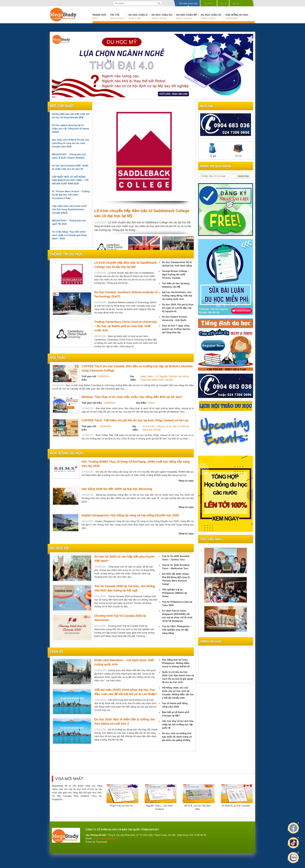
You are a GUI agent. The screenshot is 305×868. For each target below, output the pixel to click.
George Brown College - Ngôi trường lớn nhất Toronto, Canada (175, 274)
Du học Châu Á (138, 16)
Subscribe (243, 176)
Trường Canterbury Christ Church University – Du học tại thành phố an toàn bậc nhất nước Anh (126, 326)
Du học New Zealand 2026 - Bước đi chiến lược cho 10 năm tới (70, 167)
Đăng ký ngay (186, 481)
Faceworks (102, 842)
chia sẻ (56, 652)
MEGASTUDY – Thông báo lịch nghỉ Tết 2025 (69, 222)
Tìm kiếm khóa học (188, 4)
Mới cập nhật (62, 106)
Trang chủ (99, 16)
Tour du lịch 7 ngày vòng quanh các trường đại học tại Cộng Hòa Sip (176, 329)
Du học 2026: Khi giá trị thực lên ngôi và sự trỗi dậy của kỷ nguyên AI (178, 308)
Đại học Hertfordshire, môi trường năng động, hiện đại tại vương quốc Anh (177, 296)
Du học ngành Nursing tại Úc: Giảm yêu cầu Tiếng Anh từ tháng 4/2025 (70, 129)
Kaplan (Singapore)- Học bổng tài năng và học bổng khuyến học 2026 (130, 515)
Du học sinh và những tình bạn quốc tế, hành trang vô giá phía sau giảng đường (177, 737)
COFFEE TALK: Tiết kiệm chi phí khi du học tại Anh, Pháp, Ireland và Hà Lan (135, 420)
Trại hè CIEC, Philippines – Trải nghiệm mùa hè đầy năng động (177, 630)
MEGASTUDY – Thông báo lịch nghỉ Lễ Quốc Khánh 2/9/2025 (69, 156)
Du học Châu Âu (162, 16)
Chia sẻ (223, 4)
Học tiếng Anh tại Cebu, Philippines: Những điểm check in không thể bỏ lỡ (176, 663)
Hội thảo (209, 4)
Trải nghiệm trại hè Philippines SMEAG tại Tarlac (175, 593)
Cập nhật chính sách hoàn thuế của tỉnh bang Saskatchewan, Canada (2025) (69, 209)
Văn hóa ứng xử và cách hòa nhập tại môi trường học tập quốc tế (178, 724)
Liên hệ (235, 4)
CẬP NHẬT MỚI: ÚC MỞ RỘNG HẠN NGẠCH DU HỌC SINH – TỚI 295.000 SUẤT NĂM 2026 (70, 180)
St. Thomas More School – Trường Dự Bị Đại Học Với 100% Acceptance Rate (71, 195)
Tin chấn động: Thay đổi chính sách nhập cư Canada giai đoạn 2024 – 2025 (69, 235)
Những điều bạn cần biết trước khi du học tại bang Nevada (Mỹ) (71, 116)
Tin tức (117, 16)
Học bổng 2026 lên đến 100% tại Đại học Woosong (117, 489)
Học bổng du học (237, 16)
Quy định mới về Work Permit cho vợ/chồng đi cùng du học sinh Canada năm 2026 (71, 143)
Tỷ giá (213, 150)
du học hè (59, 548)
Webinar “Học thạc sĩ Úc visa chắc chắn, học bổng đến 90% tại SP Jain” (132, 397)
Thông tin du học (66, 254)
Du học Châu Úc (211, 16)
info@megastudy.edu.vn (105, 838)
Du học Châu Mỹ (186, 16)
